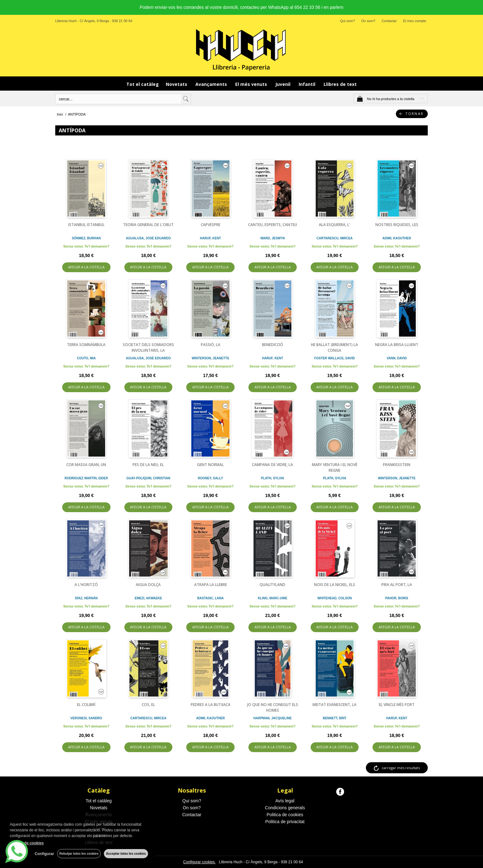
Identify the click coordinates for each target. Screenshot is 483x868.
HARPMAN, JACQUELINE (273, 718)
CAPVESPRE (211, 225)
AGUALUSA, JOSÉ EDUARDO (148, 238)
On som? (368, 21)
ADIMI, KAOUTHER (397, 238)
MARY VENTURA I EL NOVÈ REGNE (335, 467)
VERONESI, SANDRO (86, 718)
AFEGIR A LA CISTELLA (86, 267)
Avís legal (285, 801)
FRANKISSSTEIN (397, 465)
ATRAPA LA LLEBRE (211, 585)
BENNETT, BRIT (334, 718)
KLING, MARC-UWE (273, 598)
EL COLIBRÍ (86, 705)
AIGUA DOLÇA (148, 585)
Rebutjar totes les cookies (79, 854)
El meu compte (415, 21)
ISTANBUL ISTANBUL (86, 225)
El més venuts (252, 84)
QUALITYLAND (272, 585)
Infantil (308, 84)
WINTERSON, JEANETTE (210, 358)
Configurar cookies (199, 862)
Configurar (44, 854)
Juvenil (283, 84)
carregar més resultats (401, 768)
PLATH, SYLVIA (273, 478)
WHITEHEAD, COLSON (335, 598)
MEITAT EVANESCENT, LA (334, 705)
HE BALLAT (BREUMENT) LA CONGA (334, 347)
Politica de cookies (285, 815)
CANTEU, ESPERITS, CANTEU (273, 225)
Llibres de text (340, 84)
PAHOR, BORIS (397, 598)
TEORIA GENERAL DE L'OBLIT (148, 225)
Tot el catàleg (143, 84)
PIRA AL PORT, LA (397, 585)
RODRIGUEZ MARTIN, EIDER (86, 478)
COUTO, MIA (86, 358)
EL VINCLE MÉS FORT (397, 705)
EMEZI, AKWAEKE (149, 598)
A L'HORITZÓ (86, 585)
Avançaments (212, 84)
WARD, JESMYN (273, 238)
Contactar (389, 21)
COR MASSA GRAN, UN (86, 465)
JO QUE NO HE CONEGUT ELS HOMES (273, 707)
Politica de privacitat (285, 822)
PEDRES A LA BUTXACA (211, 705)
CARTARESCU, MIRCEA (335, 238)
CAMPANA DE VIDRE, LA (272, 465)
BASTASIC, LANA (211, 598)
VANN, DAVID (397, 358)
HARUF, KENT (210, 238)
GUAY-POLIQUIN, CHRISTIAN (148, 478)
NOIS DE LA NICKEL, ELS (335, 585)
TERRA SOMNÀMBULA (86, 345)
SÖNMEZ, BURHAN (86, 238)
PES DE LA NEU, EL (148, 465)
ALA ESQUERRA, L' (334, 225)
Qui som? (347, 21)
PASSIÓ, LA (211, 345)
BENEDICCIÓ (273, 345)
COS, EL (148, 705)
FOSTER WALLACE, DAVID (335, 358)
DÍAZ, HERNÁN (86, 598)
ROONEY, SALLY (211, 478)
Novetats (177, 84)
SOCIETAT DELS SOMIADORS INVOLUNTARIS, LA (148, 347)
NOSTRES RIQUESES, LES (397, 225)
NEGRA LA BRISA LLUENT (397, 345)
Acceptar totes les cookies (126, 854)
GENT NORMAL (210, 465)
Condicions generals (285, 808)
